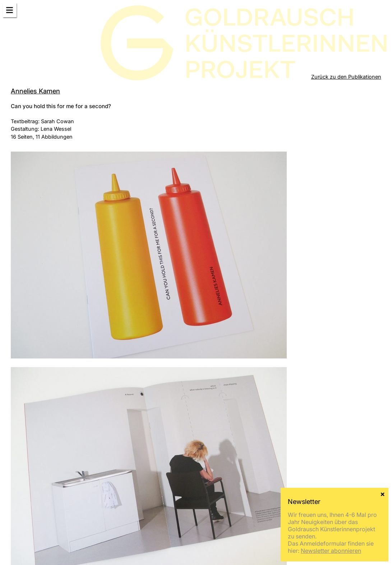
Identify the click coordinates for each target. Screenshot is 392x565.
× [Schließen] (382, 494)
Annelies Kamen (35, 91)
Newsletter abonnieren (331, 551)
